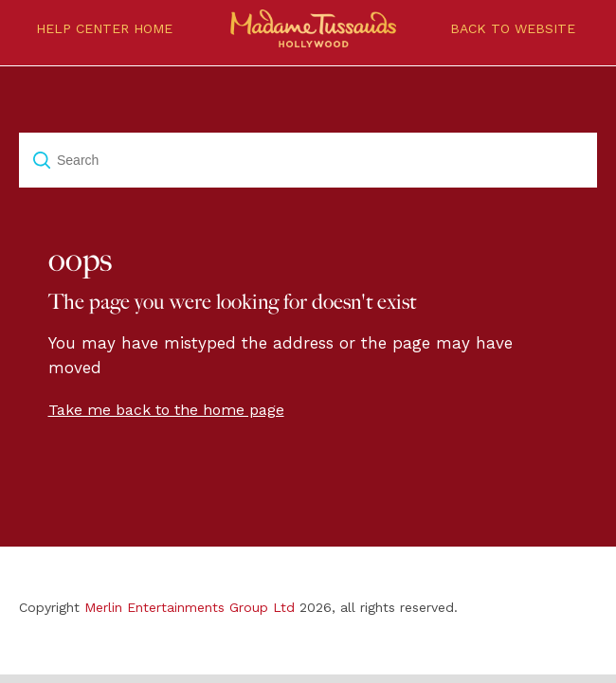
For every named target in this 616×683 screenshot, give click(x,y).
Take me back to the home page (166, 410)
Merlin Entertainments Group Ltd (190, 607)
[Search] (308, 160)
